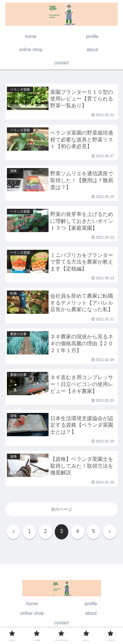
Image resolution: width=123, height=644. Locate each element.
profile (91, 604)
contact (61, 623)
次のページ (61, 509)
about (91, 613)
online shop (32, 613)
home (32, 604)
